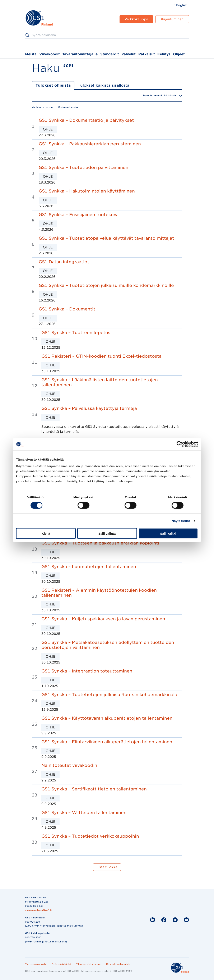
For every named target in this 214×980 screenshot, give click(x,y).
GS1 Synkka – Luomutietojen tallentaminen (89, 567)
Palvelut (129, 54)
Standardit (110, 54)
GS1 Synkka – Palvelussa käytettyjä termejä (89, 408)
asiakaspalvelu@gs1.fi (38, 910)
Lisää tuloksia (107, 867)
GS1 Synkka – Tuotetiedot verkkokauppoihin (90, 836)
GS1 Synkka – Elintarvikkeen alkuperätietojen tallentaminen (107, 742)
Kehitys (164, 54)
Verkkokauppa (136, 19)
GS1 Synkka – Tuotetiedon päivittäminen (83, 167)
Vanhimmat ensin (42, 107)
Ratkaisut (147, 54)
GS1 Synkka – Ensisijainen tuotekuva (79, 215)
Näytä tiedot (181, 521)
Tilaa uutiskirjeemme (89, 964)
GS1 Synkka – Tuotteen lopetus (76, 333)
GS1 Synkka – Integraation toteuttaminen (87, 671)
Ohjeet (179, 54)
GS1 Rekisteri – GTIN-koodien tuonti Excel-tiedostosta (101, 356)
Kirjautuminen (172, 19)
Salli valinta (107, 533)
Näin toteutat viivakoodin (69, 765)
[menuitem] (180, 5)
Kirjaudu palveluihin (118, 964)
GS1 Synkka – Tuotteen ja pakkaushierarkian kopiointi (100, 543)
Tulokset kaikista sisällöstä (104, 85)
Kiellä (46, 533)
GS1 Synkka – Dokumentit (67, 309)
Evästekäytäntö (61, 964)
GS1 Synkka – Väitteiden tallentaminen (84, 813)
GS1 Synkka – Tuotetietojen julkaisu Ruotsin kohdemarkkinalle (110, 695)
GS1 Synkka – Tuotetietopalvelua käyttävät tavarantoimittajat (106, 238)
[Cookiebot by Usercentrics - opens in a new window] (180, 444)
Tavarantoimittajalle (80, 54)
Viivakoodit (50, 54)
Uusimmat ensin (68, 107)
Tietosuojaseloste (36, 964)
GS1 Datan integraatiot (64, 262)
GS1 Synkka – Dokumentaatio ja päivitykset (86, 120)
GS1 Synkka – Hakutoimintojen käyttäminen (87, 191)
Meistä (31, 54)
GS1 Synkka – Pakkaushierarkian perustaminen (90, 144)
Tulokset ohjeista (53, 85)
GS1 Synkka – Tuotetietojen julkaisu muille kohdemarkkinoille (106, 285)
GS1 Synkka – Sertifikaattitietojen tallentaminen (94, 789)
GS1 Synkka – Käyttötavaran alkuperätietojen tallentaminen (107, 718)
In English (180, 5)
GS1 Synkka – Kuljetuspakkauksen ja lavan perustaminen (103, 619)
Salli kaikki (168, 533)
